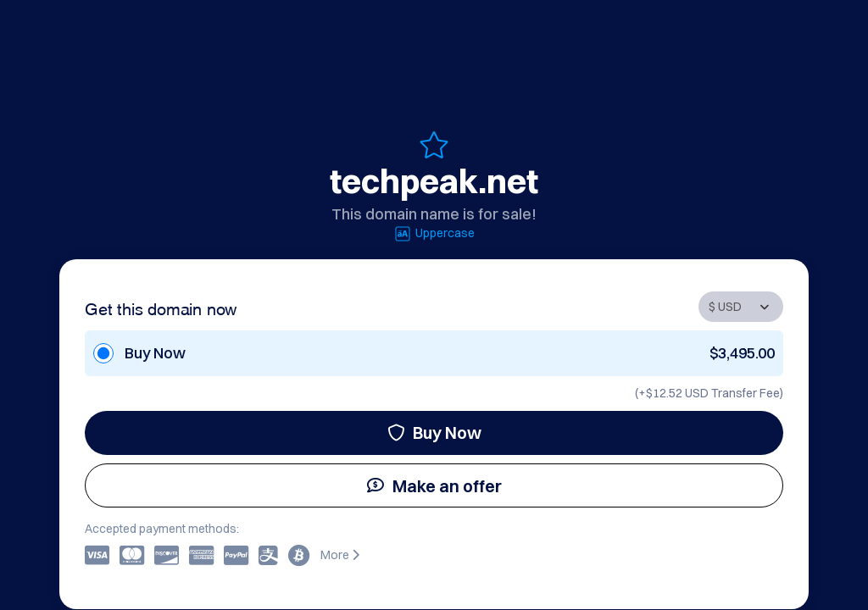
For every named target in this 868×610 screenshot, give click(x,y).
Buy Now (434, 433)
